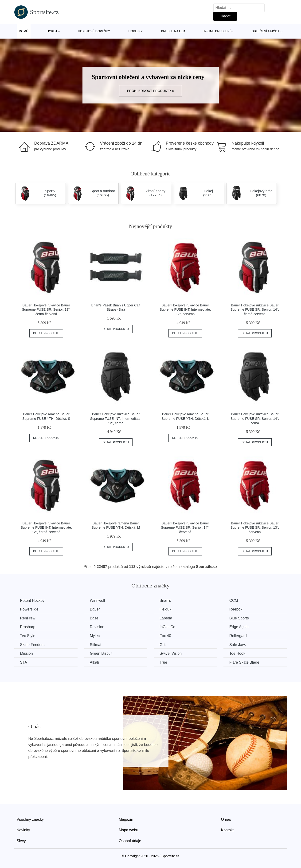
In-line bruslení (217, 31)
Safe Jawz (239, 645)
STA (24, 662)
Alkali (94, 662)
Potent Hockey (32, 600)
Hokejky (135, 31)
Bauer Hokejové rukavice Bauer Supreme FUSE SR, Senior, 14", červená (185, 528)
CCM (234, 600)
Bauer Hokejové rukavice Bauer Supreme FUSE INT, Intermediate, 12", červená (185, 310)
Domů (24, 31)
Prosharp (28, 627)
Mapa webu (129, 830)
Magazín (126, 819)
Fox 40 (166, 636)
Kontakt (227, 830)
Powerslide (29, 609)
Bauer (95, 609)
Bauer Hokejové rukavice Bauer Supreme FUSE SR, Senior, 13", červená (255, 528)
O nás (226, 819)
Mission (27, 653)
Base (94, 618)
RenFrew (28, 618)
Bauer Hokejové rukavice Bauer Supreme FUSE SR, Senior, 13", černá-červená (46, 310)
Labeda (166, 618)
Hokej (52, 31)
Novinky (23, 830)
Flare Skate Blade (245, 662)
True (164, 662)
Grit (163, 645)
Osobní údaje (130, 841)
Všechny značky (30, 819)
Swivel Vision (171, 653)
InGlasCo (168, 627)
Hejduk (166, 609)
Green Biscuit (101, 653)
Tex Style (28, 636)
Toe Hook (238, 653)
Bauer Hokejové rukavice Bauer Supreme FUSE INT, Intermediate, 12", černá (116, 418)
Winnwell (98, 600)
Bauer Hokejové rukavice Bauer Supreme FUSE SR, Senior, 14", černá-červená (255, 310)
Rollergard (239, 636)
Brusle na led (173, 31)
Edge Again (240, 627)
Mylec (95, 636)
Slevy (21, 841)
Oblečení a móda (265, 31)
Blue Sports (240, 618)
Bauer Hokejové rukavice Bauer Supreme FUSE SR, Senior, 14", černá (255, 418)
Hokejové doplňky (94, 31)
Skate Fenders (32, 645)
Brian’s (166, 600)
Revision (97, 627)
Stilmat (96, 645)
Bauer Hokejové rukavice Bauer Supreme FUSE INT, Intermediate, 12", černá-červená (46, 528)
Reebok (236, 609)
